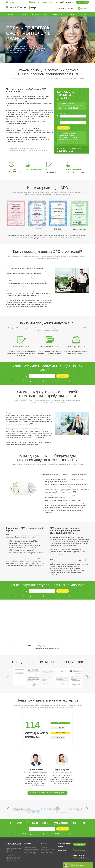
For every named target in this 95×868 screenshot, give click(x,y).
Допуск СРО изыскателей (30, 851)
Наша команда (61, 8)
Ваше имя (63, 113)
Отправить (63, 128)
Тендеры (71, 14)
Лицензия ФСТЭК (45, 851)
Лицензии (84, 14)
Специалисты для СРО (29, 854)
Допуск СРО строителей (30, 848)
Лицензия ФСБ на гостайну (47, 849)
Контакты (71, 8)
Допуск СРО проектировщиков (31, 849)
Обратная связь (82, 2)
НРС (24, 14)
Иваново (12, 2)
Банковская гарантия (39, 14)
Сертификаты (57, 14)
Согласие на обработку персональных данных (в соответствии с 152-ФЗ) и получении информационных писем (49, 381)
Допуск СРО (12, 14)
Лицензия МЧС (44, 848)
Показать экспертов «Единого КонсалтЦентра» (47, 793)
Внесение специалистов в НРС (31, 852)
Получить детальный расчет (42, 2)
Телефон (63, 120)
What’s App (85, 8)
